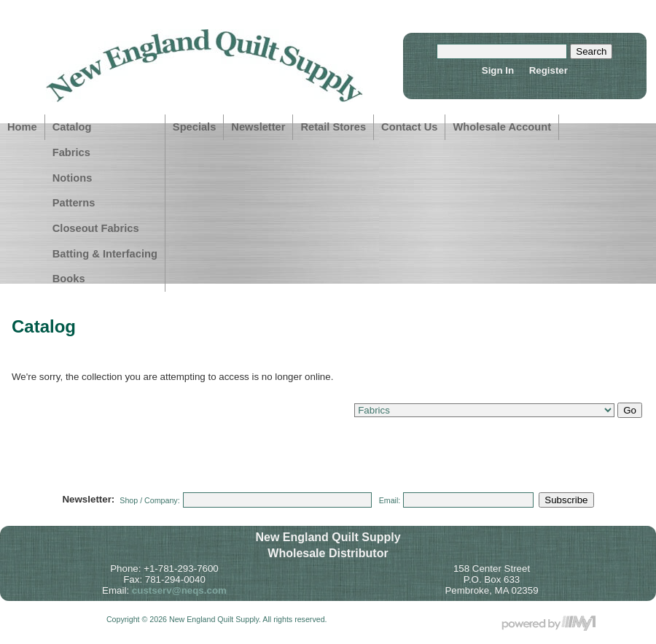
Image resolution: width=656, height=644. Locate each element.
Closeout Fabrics (96, 228)
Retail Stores (333, 127)
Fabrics (71, 152)
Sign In (498, 70)
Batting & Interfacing (105, 254)
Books (69, 279)
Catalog (72, 127)
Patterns (74, 203)
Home (22, 127)
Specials (194, 127)
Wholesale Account (502, 127)
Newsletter (258, 127)
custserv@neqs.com (179, 590)
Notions (73, 178)
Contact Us (409, 127)
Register (548, 70)
